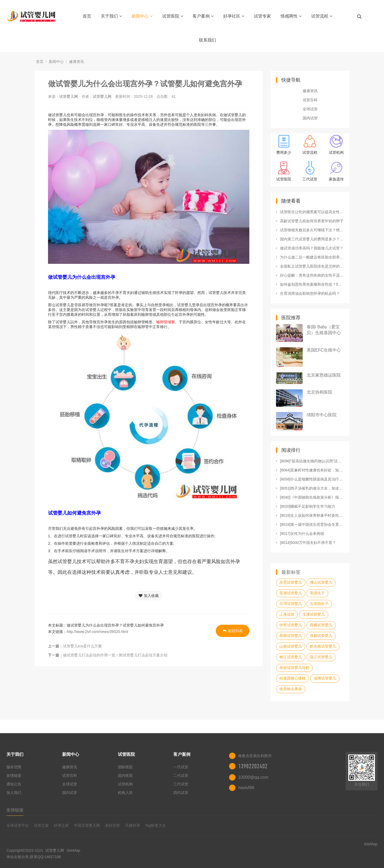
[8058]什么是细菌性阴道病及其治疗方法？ (312, 479)
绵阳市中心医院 (322, 415)
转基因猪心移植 (293, 678)
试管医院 (173, 16)
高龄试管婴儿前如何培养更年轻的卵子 (312, 221)
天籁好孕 (133, 825)
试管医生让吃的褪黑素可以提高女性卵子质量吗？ (312, 212)
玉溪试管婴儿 (314, 614)
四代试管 (181, 793)
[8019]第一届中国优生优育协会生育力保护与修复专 (312, 524)
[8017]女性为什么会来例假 (302, 534)
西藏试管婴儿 (321, 625)
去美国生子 (319, 604)
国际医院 (125, 767)
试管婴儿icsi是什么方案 (82, 646)
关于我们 (111, 16)
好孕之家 (61, 825)
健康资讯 (77, 62)
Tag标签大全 (156, 825)
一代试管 (181, 767)
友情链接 (14, 776)
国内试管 (310, 118)
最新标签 (291, 572)
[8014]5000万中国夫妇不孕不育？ (308, 543)
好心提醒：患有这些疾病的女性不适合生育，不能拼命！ (312, 275)
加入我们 (14, 793)
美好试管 (113, 825)
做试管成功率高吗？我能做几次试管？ (312, 248)
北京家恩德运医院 (324, 375)
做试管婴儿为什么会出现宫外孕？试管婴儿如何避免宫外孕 (145, 84)
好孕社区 (234, 16)
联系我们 (207, 40)
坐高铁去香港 (291, 689)
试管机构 (125, 784)
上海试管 (287, 614)
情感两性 (291, 16)
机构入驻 (125, 793)
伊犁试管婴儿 (291, 625)
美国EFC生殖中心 (324, 350)
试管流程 (322, 16)
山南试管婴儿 (291, 646)
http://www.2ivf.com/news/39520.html (97, 632)
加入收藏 (149, 596)
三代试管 (181, 784)
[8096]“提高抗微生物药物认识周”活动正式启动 (312, 461)
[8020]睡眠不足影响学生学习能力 (308, 506)
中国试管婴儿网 (87, 825)
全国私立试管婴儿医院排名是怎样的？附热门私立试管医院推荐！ (312, 266)
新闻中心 (142, 16)
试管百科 (310, 100)
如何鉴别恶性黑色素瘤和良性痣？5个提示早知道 (312, 284)
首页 (87, 16)
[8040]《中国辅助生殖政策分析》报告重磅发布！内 (312, 497)
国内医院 (125, 776)
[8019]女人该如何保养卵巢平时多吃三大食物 (312, 515)
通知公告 (14, 784)
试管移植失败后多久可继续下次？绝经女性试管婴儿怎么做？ (312, 230)
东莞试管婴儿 (291, 582)
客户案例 (203, 16)
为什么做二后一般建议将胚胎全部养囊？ (312, 257)
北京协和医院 (319, 392)
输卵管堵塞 (166, 322)
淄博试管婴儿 (325, 678)
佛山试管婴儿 (321, 582)
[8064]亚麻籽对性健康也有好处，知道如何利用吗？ (312, 470)
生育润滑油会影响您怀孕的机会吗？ (310, 293)
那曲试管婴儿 (291, 636)
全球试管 (310, 109)
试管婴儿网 (69, 96)
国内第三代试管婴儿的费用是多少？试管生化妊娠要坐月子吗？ (312, 239)
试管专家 (262, 16)
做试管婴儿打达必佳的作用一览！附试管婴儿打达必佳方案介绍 (115, 655)
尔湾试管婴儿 (291, 604)
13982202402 (253, 766)
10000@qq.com (253, 777)
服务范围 (14, 767)
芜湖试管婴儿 (291, 593)
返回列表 (233, 631)
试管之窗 (41, 825)
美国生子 (317, 593)
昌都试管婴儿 (321, 636)
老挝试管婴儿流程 (294, 668)
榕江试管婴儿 (291, 657)
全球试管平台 (18, 825)
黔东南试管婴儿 (323, 646)
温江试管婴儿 (321, 657)
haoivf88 (246, 788)
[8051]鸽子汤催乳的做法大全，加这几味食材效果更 (312, 488)
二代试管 (181, 776)
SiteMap (73, 850)
